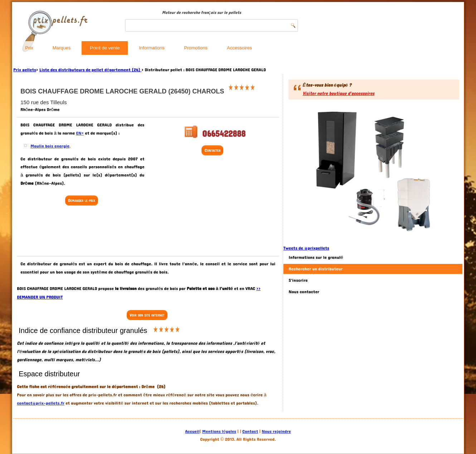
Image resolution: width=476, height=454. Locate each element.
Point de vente (105, 48)
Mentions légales (219, 431)
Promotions (196, 48)
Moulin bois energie (50, 146)
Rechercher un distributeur (316, 269)
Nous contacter (304, 292)
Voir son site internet (147, 315)
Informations (152, 48)
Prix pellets (25, 70)
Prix (29, 48)
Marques (62, 48)
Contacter (212, 150)
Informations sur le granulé (316, 257)
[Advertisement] (82, 232)
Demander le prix (82, 201)
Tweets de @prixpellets (306, 248)
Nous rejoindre (276, 431)
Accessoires (239, 48)
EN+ (80, 133)
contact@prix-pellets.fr (41, 403)
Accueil (192, 431)
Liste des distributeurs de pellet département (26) (91, 70)
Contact (250, 431)
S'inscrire (298, 280)
